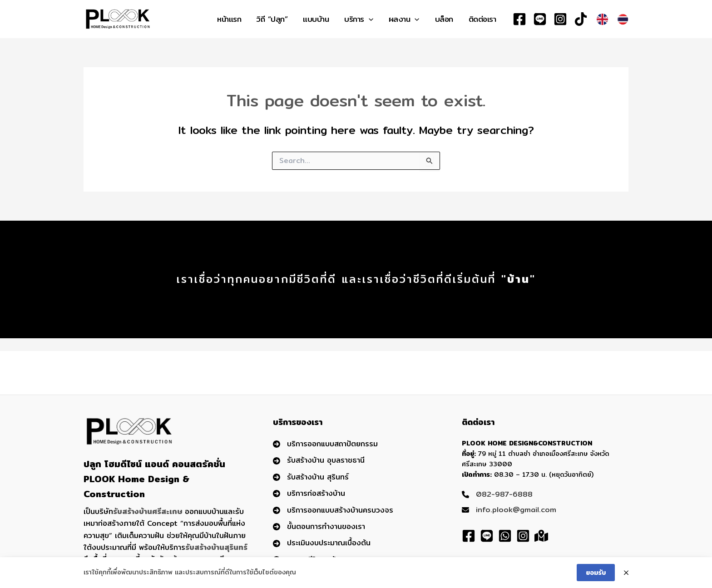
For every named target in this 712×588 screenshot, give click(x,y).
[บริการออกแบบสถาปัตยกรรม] (325, 444)
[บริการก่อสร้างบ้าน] (309, 494)
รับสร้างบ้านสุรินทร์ (216, 547)
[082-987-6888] (497, 494)
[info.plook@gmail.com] (509, 510)
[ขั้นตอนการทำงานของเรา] (319, 527)
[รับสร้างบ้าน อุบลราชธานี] (319, 460)
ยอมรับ (596, 574)
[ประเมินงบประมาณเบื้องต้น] (322, 543)
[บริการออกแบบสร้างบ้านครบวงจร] (333, 510)
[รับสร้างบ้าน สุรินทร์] (311, 477)
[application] (369, 19)
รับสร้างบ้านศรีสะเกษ (148, 511)
